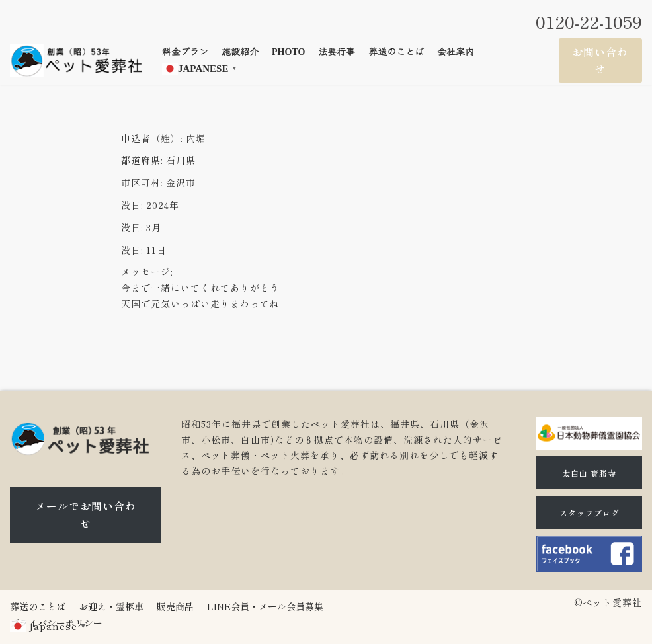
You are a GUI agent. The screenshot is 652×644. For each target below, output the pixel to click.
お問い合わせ (600, 60)
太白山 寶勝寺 (589, 473)
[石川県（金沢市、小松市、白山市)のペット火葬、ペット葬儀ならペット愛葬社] (76, 61)
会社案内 (456, 52)
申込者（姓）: (152, 138)
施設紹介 (240, 52)
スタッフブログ (590, 513)
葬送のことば (396, 52)
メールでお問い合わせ (86, 514)
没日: (132, 205)
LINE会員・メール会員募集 (265, 606)
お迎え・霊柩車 (111, 606)
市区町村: (142, 182)
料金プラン (185, 52)
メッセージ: (147, 272)
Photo (288, 52)
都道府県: (142, 160)
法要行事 (337, 52)
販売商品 (175, 606)
